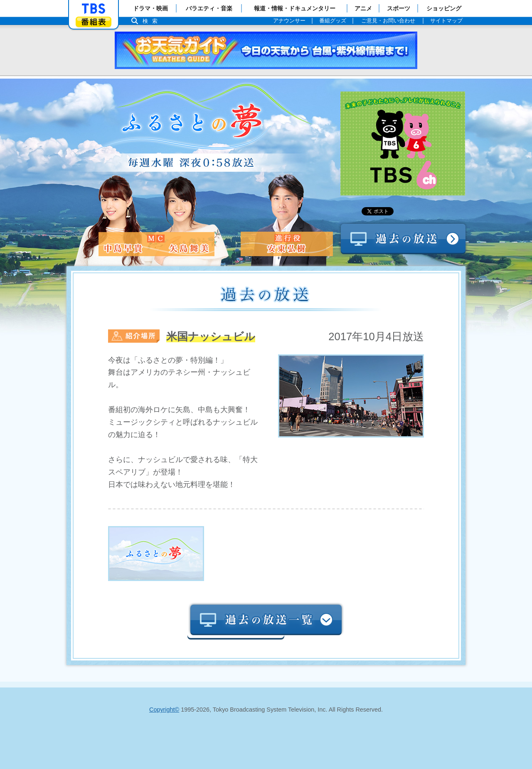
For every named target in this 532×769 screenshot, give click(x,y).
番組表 (94, 22)
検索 (152, 21)
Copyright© (164, 710)
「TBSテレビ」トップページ (94, 9)
